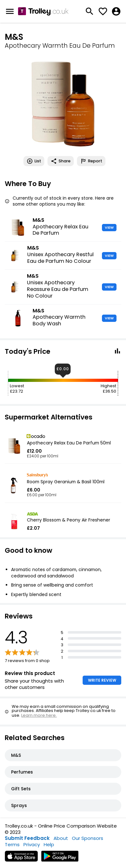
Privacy (32, 844)
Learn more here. (39, 715)
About (61, 838)
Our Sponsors (88, 838)
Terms (12, 844)
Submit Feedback (27, 838)
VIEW (109, 227)
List (34, 161)
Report (91, 161)
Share (61, 161)
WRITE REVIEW (102, 680)
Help (49, 844)
